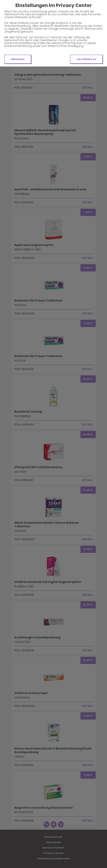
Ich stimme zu (86, 59)
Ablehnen (18, 59)
